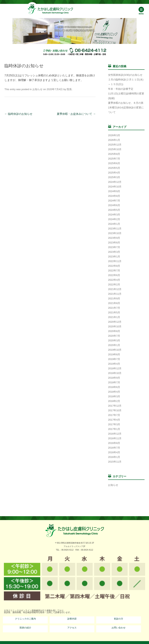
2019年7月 (114, 359)
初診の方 (119, 619)
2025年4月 (114, 173)
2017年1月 (114, 429)
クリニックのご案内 (25, 619)
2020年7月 (114, 336)
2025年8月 (114, 154)
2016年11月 (115, 438)
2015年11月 (115, 462)
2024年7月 (114, 201)
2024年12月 (115, 182)
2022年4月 (114, 280)
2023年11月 (115, 229)
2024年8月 (114, 196)
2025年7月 (114, 159)
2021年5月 (114, 312)
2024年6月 (114, 205)
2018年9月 (114, 378)
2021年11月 (115, 294)
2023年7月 (114, 247)
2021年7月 (114, 308)
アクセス (72, 628)
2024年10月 (115, 187)
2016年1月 (114, 457)
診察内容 (72, 619)
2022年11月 (115, 261)
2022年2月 (114, 285)
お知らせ (37, 89)
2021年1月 (114, 317)
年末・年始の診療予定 (121, 89)
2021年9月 (114, 298)
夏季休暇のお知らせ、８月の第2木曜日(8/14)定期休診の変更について (126, 108)
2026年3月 (114, 135)
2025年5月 (114, 168)
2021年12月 (115, 289)
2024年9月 (114, 191)
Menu (141, 10)
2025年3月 (114, 177)
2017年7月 (114, 415)
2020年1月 (114, 345)
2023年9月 (114, 238)
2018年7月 (114, 382)
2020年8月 (114, 331)
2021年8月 (114, 303)
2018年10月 (115, 373)
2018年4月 (114, 392)
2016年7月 (114, 448)
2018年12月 (115, 368)
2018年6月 (114, 387)
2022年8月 (114, 266)
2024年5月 (114, 210)
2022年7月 (114, 271)
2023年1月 (114, 257)
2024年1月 (114, 224)
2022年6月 (114, 275)
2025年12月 (115, 145)
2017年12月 (115, 406)
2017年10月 (115, 410)
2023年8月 (114, 243)
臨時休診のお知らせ (18, 114)
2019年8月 (114, 354)
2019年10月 (115, 350)
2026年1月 (114, 140)
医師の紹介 (25, 628)
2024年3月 (114, 215)
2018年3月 (114, 396)
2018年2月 (114, 401)
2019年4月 (114, 364)
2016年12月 (115, 434)
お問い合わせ (119, 628)
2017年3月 (114, 424)
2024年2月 (114, 219)
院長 (69, 89)
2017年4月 (114, 420)
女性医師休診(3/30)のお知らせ (125, 75)
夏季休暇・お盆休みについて (76, 114)
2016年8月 (114, 443)
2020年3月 (114, 340)
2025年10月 (115, 149)
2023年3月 (114, 252)
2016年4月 (114, 452)
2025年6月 (114, 163)
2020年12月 (115, 322)
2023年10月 (115, 233)
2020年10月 (115, 326)
